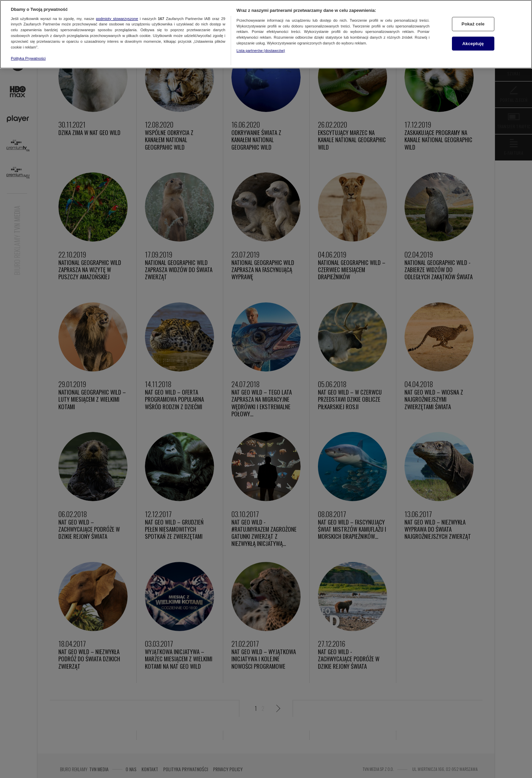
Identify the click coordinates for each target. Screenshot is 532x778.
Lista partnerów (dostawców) (261, 51)
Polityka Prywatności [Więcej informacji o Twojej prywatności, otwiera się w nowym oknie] (28, 58)
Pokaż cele (473, 24)
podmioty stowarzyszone (117, 19)
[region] (266, 34)
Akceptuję (473, 44)
